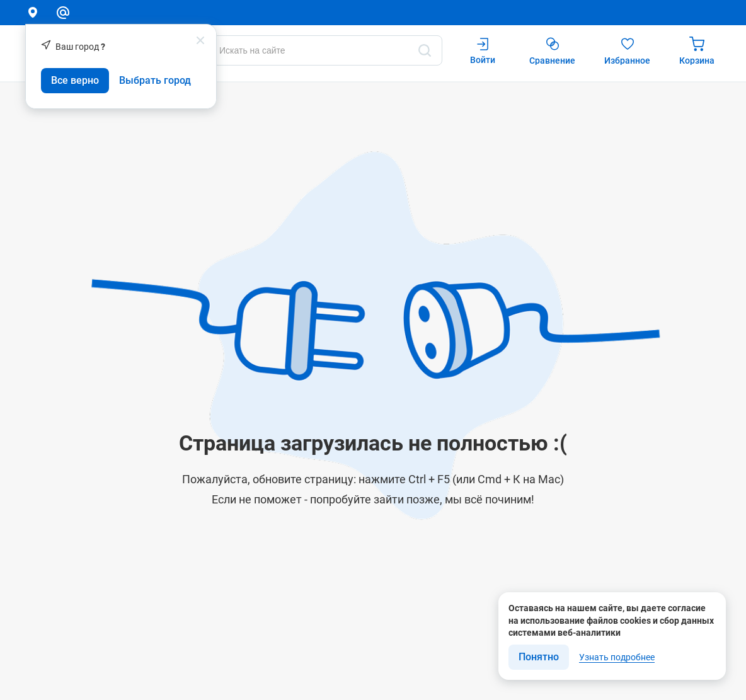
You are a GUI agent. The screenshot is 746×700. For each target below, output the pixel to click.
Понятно (539, 657)
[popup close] (200, 40)
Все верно (75, 80)
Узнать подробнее (617, 657)
